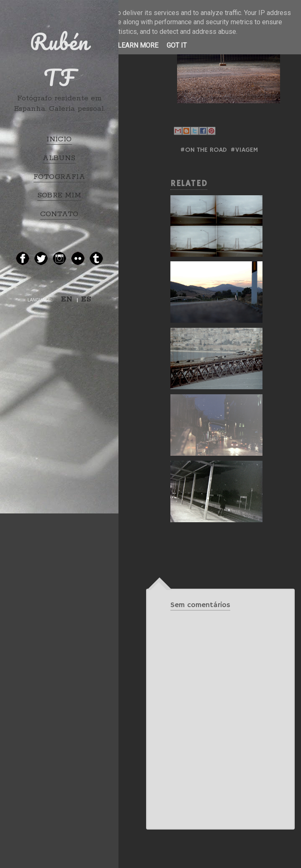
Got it (177, 45)
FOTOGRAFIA (59, 177)
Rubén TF (59, 59)
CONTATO (59, 214)
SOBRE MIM (59, 195)
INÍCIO (59, 139)
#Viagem (244, 150)
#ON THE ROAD (203, 150)
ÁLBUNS (59, 158)
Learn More (138, 45)
